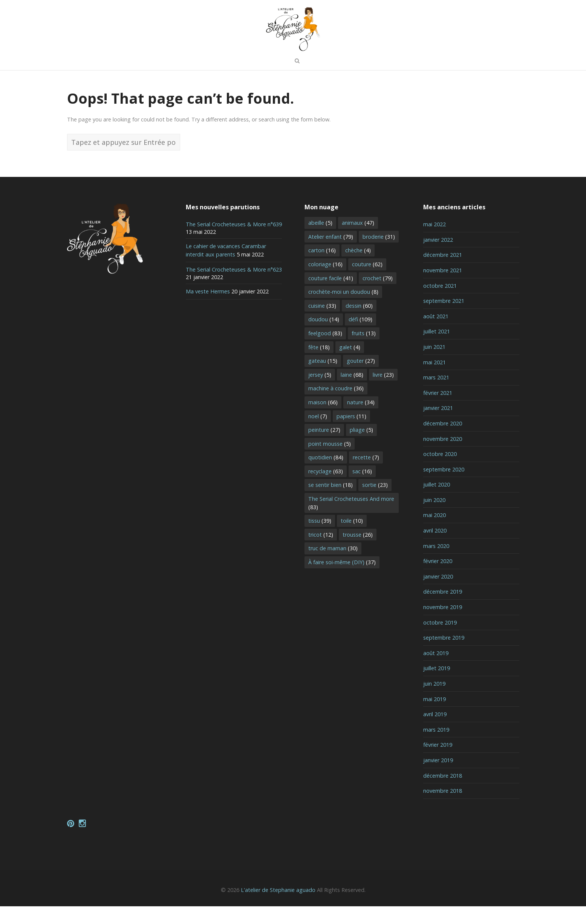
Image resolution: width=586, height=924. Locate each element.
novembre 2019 (443, 625)
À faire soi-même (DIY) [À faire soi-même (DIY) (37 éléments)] (342, 580)
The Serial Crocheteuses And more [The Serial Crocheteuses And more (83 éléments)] (351, 521)
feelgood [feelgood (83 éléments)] (325, 351)
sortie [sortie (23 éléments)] (375, 503)
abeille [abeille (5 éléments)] (320, 241)
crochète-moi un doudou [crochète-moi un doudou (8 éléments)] (343, 310)
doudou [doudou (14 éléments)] (324, 337)
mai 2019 (435, 717)
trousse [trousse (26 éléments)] (358, 552)
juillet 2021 (437, 349)
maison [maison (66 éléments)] (323, 420)
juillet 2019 (437, 686)
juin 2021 (434, 365)
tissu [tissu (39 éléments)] (320, 539)
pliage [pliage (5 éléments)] (361, 448)
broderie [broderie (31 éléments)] (379, 254)
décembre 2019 (443, 610)
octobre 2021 (440, 303)
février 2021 (438, 411)
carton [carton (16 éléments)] (322, 268)
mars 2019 (436, 747)
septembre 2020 (444, 487)
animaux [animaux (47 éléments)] (358, 241)
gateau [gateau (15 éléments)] (323, 379)
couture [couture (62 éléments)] (367, 282)
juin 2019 (434, 701)
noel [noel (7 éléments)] (318, 434)
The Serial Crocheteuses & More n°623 (234, 288)
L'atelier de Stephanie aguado (278, 908)
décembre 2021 (443, 273)
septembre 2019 (444, 656)
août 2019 (436, 671)
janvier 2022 (438, 257)
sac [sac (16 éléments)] (362, 489)
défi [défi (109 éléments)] (360, 337)
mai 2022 (435, 242)
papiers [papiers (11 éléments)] (351, 434)
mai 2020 (435, 533)
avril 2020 (435, 548)
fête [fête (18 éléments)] (319, 365)
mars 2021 (436, 395)
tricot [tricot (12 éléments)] (321, 552)
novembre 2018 (443, 809)
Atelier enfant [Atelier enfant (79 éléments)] (331, 254)
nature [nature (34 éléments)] (361, 420)
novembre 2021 (443, 288)
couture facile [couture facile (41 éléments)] (331, 296)
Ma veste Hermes (208, 309)
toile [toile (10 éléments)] (352, 539)
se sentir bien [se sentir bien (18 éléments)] (330, 503)
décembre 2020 (443, 441)
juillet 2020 (437, 503)
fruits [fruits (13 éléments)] (364, 351)
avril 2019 (435, 732)
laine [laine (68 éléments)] (352, 392)
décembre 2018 (443, 793)
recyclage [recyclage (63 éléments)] (326, 489)
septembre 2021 (444, 319)
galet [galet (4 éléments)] (350, 365)
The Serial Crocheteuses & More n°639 (234, 242)
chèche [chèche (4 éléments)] (358, 268)
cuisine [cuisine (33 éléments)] (322, 323)
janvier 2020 (438, 594)
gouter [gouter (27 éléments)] (361, 379)
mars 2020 (436, 564)
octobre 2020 (440, 472)
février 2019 (438, 763)
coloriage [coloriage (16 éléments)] (325, 282)
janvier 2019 (438, 778)
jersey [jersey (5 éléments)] (320, 392)
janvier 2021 (438, 426)
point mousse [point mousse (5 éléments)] (330, 461)
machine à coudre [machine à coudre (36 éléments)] (336, 406)
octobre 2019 (440, 640)
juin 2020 (434, 518)
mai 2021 (435, 380)
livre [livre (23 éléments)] (383, 392)
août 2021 (436, 334)
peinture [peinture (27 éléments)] (324, 448)
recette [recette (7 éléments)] (366, 475)
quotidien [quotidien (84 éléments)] (326, 475)
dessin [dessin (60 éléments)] (359, 323)
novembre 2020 (443, 457)
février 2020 (438, 579)
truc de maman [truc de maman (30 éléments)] (333, 566)
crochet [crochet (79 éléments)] (378, 296)
